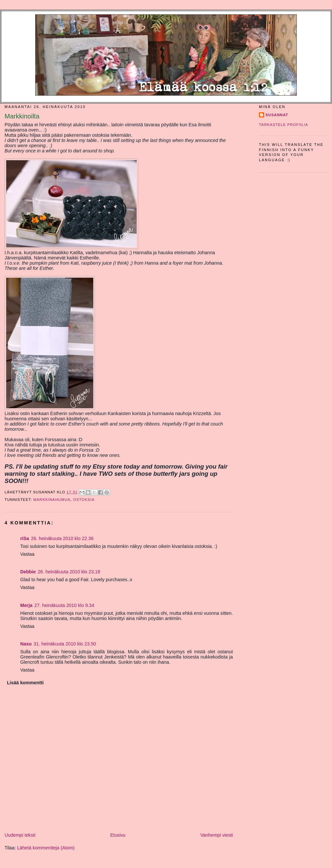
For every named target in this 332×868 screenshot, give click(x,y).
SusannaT (277, 115)
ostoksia (84, 500)
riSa (25, 538)
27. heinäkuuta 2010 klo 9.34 (64, 605)
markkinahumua (52, 500)
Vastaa (27, 554)
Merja (26, 605)
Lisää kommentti (25, 683)
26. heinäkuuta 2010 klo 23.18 (69, 572)
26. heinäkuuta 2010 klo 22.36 (62, 538)
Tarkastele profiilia (284, 125)
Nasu (26, 644)
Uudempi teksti (20, 835)
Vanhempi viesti (217, 835)
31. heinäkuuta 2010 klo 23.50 (65, 644)
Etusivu (118, 835)
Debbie (28, 572)
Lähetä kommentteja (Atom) (46, 848)
